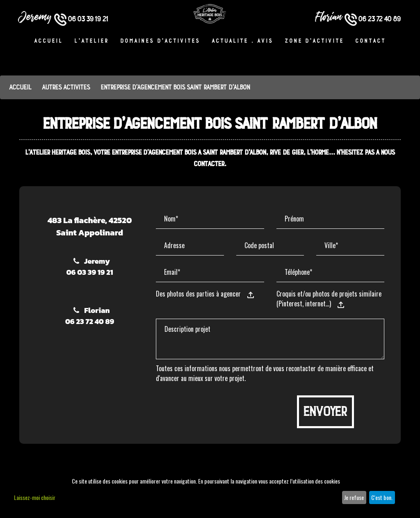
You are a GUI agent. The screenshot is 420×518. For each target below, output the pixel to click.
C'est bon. (382, 497)
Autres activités (66, 87)
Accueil (49, 42)
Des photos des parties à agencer (198, 294)
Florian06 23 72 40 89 (90, 316)
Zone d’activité (315, 42)
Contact (371, 42)
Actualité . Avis (243, 42)
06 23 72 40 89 (373, 19)
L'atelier (92, 42)
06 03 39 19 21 (81, 19)
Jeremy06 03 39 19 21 (90, 267)
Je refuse (354, 497)
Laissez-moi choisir (35, 497)
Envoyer (325, 412)
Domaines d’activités (161, 42)
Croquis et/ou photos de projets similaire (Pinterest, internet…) (329, 299)
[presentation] (218, 411)
